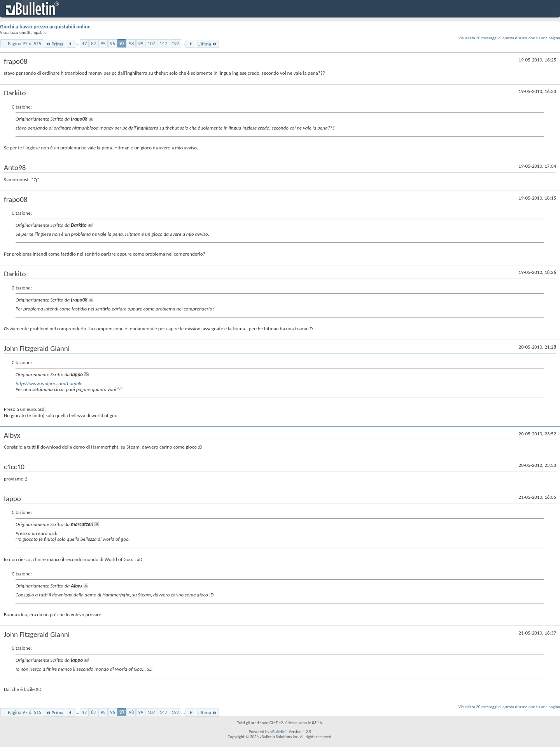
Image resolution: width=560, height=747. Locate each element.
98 (131, 43)
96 (113, 43)
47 (84, 43)
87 (94, 43)
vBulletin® (279, 732)
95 (103, 43)
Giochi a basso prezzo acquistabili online (45, 27)
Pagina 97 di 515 (24, 43)
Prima (54, 44)
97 (122, 43)
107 (151, 43)
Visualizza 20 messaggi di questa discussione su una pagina (509, 38)
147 (163, 43)
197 (175, 43)
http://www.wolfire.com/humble (49, 383)
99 (141, 43)
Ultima (207, 44)
